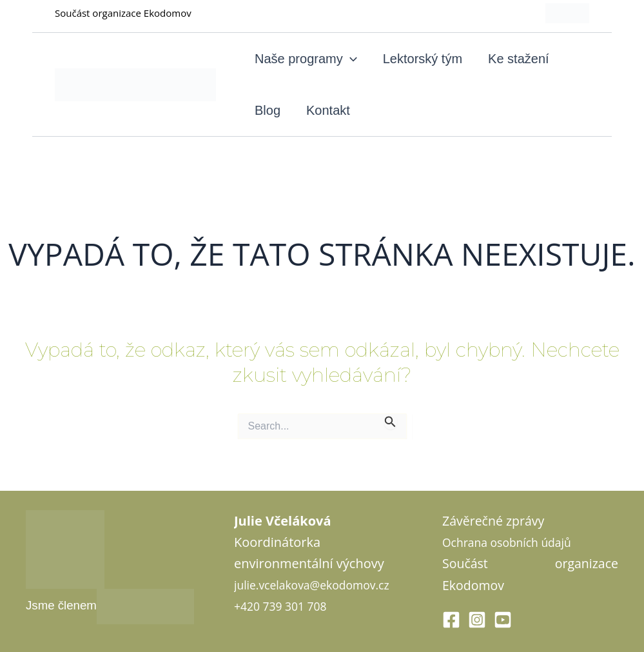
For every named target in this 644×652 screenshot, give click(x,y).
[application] (350, 59)
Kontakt (328, 110)
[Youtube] (503, 620)
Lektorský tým (423, 59)
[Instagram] (477, 620)
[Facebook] (451, 620)
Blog (268, 110)
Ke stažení (519, 59)
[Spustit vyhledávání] (390, 421)
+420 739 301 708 (287, 627)
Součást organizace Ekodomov (123, 13)
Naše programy (306, 59)
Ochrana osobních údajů (516, 542)
